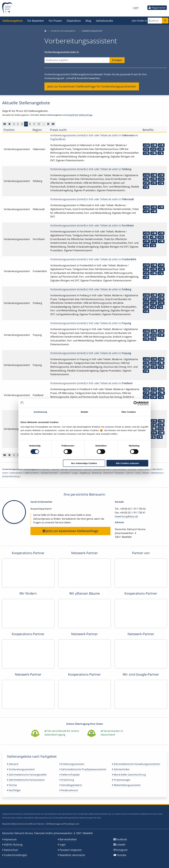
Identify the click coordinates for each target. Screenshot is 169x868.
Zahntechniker (121, 769)
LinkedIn (121, 845)
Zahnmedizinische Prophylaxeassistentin (83, 769)
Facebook (121, 839)
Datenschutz (11, 850)
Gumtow (132, 469)
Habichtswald (144, 469)
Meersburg (97, 473)
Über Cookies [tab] (129, 412)
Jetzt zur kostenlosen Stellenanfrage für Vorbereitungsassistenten (92, 86)
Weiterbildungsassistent (126, 785)
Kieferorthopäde (69, 775)
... (44, 124)
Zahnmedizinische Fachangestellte (27, 775)
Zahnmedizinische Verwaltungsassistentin (136, 764)
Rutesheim (119, 473)
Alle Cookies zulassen (127, 463)
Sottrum (130, 473)
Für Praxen (55, 21)
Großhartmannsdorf (103, 469)
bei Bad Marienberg (11, 476)
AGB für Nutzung (13, 845)
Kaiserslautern (16, 473)
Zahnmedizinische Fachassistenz (26, 780)
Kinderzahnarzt (69, 790)
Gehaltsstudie (104, 21)
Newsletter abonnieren (72, 855)
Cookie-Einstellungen (16, 855)
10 (39, 124)
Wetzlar (146, 473)
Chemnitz (88, 469)
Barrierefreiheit (68, 839)
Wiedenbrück (157, 473)
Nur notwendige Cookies (84, 463)
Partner (12, 785)
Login (136, 8)
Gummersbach (120, 469)
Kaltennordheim (32, 473)
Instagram (122, 850)
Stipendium (74, 21)
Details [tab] (85, 412)
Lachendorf (65, 473)
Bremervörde (76, 469)
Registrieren (157, 8)
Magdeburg (85, 473)
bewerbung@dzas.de (126, 516)
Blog (88, 21)
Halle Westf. (157, 469)
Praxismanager (121, 780)
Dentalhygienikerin (71, 785)
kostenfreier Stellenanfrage (80, 115)
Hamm (5, 473)
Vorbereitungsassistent (21, 769)
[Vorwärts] (48, 124)
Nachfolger (14, 790)
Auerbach (46, 469)
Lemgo (75, 473)
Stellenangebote (13, 21)
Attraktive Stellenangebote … (64, 31)
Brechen (56, 469)
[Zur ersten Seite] (5, 124)
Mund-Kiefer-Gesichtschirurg (129, 775)
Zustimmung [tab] (40, 412)
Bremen (64, 469)
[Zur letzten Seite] (53, 124)
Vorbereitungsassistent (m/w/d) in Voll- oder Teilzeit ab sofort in (91, 169)
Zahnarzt (13, 764)
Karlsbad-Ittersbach (49, 473)
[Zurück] (9, 124)
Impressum (10, 839)
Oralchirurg (67, 780)
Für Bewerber (36, 21)
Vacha (138, 473)
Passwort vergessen (71, 850)
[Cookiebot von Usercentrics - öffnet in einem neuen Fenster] (136, 403)
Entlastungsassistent (72, 764)
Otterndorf (108, 473)
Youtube (121, 855)
